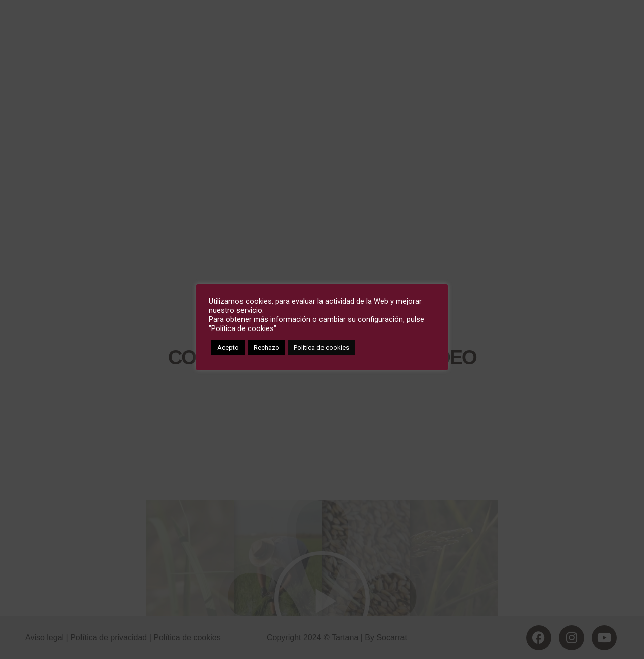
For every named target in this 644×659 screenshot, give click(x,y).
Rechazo (266, 347)
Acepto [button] (228, 347)
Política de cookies (321, 347)
